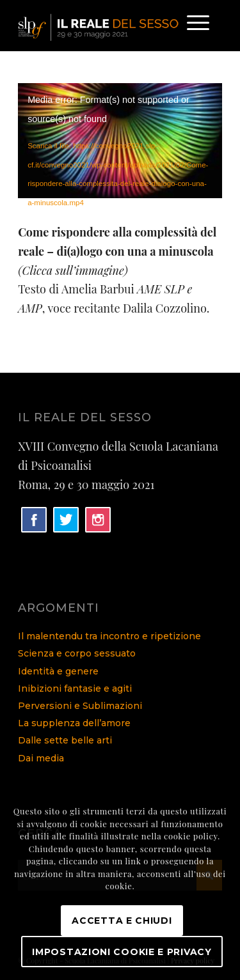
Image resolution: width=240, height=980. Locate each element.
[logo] (100, 26)
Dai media (41, 758)
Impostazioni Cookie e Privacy (122, 952)
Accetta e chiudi (122, 921)
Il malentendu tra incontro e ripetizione (109, 636)
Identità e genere (58, 671)
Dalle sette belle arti (65, 740)
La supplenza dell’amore (74, 723)
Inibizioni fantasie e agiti (75, 688)
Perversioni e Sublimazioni (80, 706)
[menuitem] (192, 26)
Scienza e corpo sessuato (77, 653)
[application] (120, 140)
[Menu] (192, 26)
